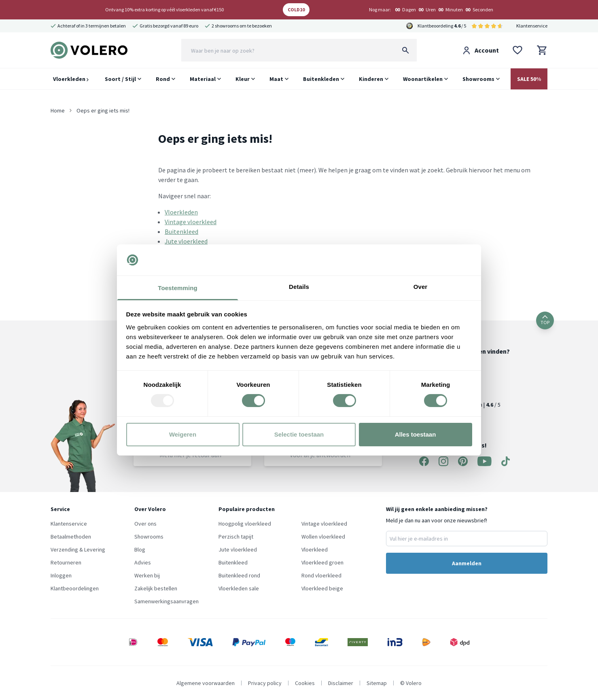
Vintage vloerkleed (191, 222)
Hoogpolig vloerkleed (245, 524)
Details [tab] (299, 287)
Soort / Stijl (120, 79)
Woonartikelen (423, 79)
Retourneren (66, 562)
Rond (163, 79)
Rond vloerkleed (321, 575)
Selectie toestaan (299, 434)
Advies (143, 562)
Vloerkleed (315, 549)
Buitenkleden (321, 79)
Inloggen (61, 575)
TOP (545, 320)
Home (58, 110)
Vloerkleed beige (322, 588)
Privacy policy (265, 683)
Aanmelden (467, 563)
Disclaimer (341, 683)
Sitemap (377, 683)
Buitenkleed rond (239, 575)
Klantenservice (532, 26)
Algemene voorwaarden (206, 683)
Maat (276, 79)
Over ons (145, 524)
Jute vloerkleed (186, 241)
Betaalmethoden (71, 537)
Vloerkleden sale (239, 588)
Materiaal (203, 79)
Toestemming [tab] (178, 288)
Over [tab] (421, 287)
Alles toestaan (416, 434)
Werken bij (147, 575)
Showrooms (478, 79)
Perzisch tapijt (236, 537)
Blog (140, 549)
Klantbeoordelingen (75, 588)
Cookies (305, 683)
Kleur (243, 79)
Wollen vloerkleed (323, 537)
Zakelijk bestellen (156, 588)
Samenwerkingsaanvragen (166, 601)
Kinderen (371, 79)
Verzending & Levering (78, 549)
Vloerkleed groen (322, 562)
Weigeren (183, 434)
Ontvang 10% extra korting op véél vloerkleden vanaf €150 (164, 10)
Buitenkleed (181, 231)
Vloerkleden (71, 79)
